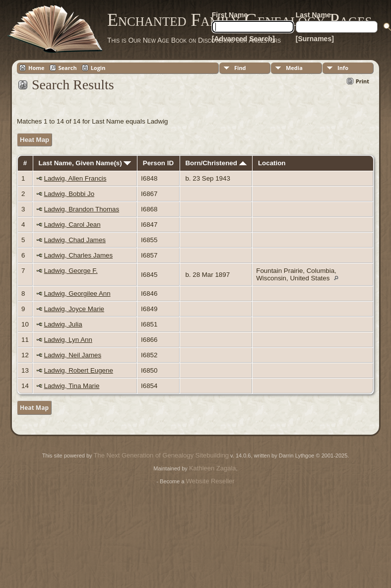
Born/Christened (216, 163)
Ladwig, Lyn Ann (68, 340)
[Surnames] (315, 39)
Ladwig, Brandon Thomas (82, 209)
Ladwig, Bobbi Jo (69, 194)
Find (240, 68)
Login (98, 68)
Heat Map (34, 140)
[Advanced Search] (243, 39)
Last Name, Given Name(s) (85, 163)
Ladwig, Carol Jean (72, 225)
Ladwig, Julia (63, 324)
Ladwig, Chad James (75, 240)
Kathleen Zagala (213, 468)
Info (343, 68)
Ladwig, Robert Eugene (79, 370)
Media (294, 68)
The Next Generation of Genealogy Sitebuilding (161, 455)
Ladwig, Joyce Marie (74, 309)
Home (36, 68)
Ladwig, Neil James (73, 355)
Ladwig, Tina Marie (72, 386)
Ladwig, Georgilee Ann (77, 294)
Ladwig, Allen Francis (75, 178)
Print (362, 81)
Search (68, 68)
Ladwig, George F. (71, 271)
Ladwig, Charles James (79, 255)
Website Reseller (210, 481)
